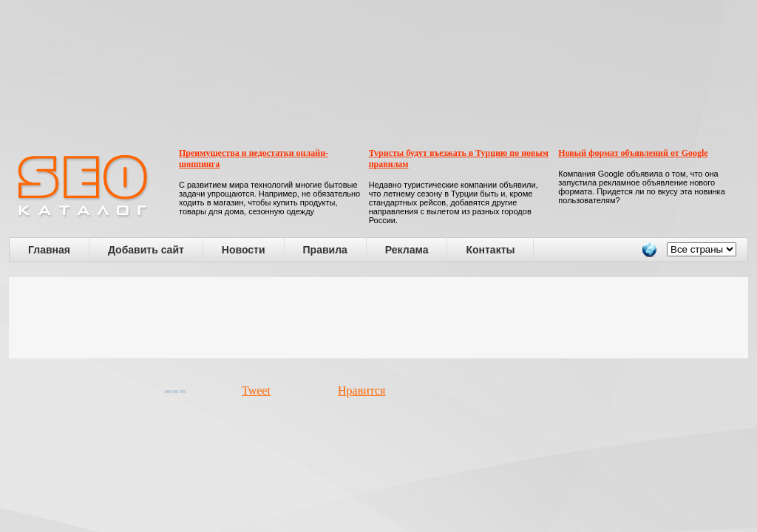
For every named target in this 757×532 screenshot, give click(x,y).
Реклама (407, 250)
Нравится (361, 391)
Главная (49, 250)
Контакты (490, 250)
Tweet (256, 391)
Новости (244, 250)
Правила (325, 250)
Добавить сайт (146, 250)
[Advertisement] (378, 318)
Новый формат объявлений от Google (633, 153)
